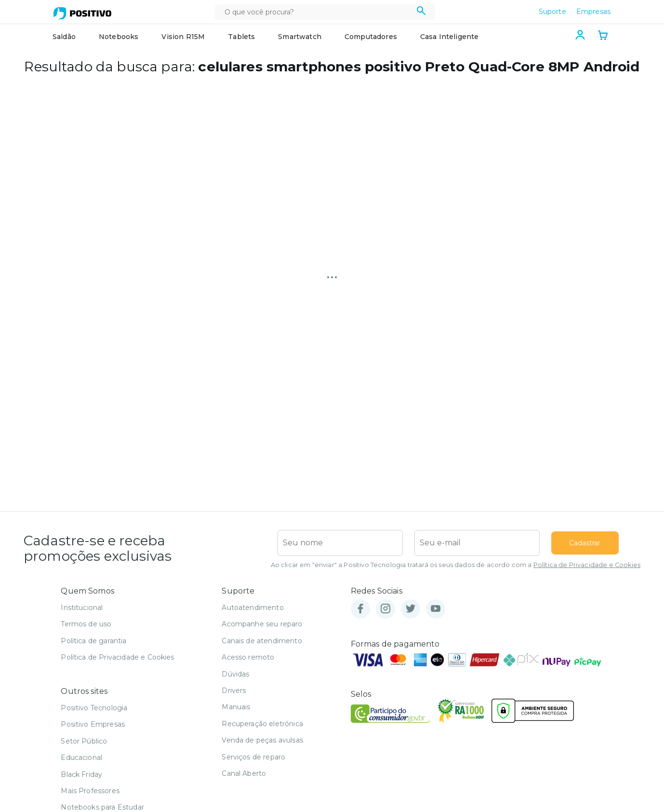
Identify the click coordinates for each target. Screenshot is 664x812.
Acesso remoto (248, 657)
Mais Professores (90, 791)
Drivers (234, 690)
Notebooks (119, 37)
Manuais (236, 707)
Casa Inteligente (450, 37)
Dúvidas (235, 674)
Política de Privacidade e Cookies (587, 565)
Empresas (593, 12)
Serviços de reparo (253, 757)
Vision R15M (183, 37)
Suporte (552, 12)
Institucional (82, 608)
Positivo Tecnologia (94, 708)
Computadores (371, 37)
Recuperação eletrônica (262, 724)
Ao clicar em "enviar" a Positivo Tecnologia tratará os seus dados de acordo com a (456, 565)
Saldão (64, 37)
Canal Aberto (244, 773)
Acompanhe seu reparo (262, 624)
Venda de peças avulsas (262, 740)
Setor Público (84, 741)
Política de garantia (93, 641)
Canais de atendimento (262, 641)
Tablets (241, 37)
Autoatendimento (252, 608)
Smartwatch (300, 37)
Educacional (81, 758)
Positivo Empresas (93, 724)
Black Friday (81, 774)
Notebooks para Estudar (102, 807)
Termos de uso (86, 624)
